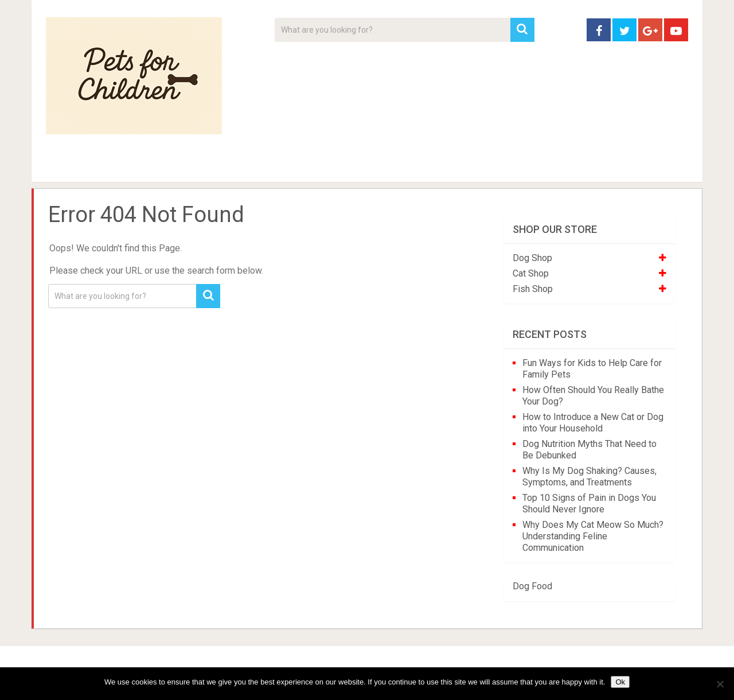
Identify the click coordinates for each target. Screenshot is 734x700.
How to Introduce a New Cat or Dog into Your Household (593, 423)
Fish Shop (533, 289)
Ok (620, 682)
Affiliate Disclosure (421, 166)
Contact (517, 166)
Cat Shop (531, 273)
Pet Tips (134, 166)
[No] (720, 684)
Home (66, 166)
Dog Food (532, 586)
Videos (268, 166)
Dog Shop (532, 258)
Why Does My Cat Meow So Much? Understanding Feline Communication (593, 536)
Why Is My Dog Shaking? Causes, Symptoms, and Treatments (589, 477)
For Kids (203, 166)
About (331, 166)
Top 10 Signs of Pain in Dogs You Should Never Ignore (589, 503)
